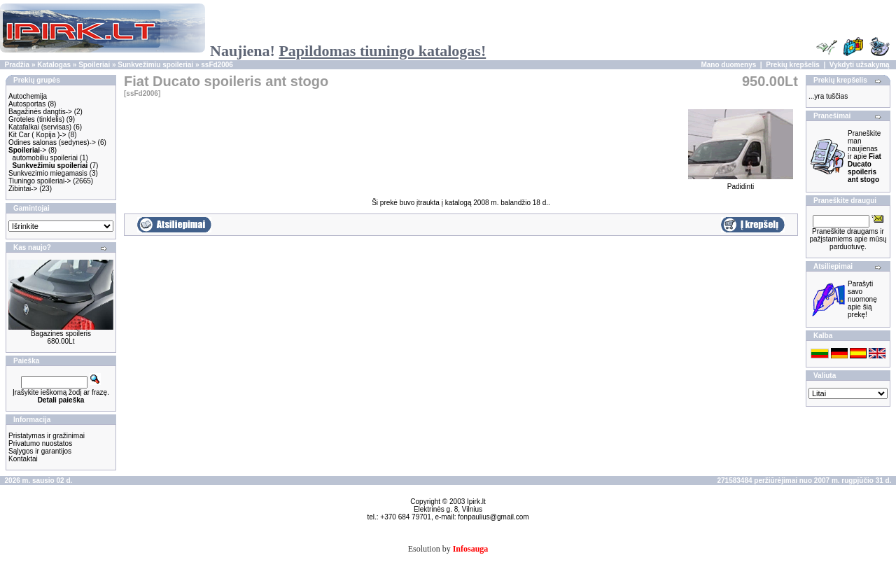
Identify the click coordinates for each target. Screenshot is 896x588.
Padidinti (741, 183)
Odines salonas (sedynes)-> (52, 142)
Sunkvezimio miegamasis (48, 173)
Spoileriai (94, 65)
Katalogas (54, 65)
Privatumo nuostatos (40, 443)
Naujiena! (348, 51)
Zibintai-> (23, 189)
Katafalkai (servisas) (40, 127)
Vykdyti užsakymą (860, 65)
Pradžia (17, 65)
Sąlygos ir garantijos (40, 451)
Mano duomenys (728, 65)
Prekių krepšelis (793, 65)
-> (27, 150)
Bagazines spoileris (61, 334)
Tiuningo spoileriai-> (40, 181)
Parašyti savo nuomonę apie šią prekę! (862, 299)
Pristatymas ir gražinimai (47, 436)
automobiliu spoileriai (45, 158)
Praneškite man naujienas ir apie (864, 156)
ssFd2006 (217, 65)
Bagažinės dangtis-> (40, 112)
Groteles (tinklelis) (36, 119)
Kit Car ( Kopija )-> (37, 135)
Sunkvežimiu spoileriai (155, 65)
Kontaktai (23, 459)
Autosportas (27, 104)
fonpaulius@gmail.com (493, 517)
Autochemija (28, 96)
